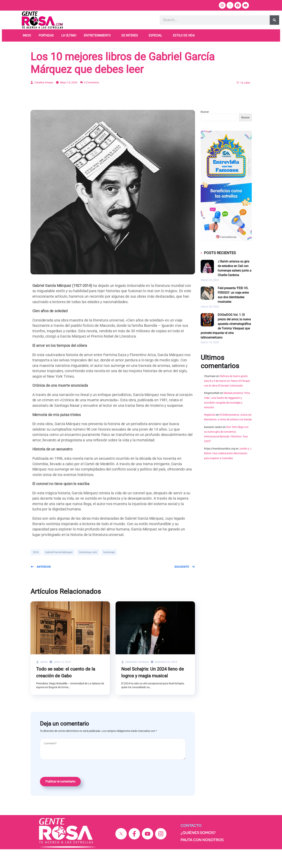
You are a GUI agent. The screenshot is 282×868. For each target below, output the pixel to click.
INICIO (27, 35)
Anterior (41, 585)
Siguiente (185, 585)
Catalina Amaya (42, 101)
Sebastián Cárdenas (135, 681)
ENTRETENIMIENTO (97, 35)
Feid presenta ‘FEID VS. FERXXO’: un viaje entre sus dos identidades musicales (233, 314)
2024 (36, 571)
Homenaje (39, 53)
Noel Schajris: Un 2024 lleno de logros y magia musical (153, 691)
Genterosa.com (88, 571)
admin (42, 681)
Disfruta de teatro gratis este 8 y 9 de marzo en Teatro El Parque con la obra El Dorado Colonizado (227, 400)
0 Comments (90, 101)
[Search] (274, 20)
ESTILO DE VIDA (184, 35)
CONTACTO (191, 844)
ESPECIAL (155, 35)
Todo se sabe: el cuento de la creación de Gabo (66, 691)
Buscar (205, 130)
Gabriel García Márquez (59, 571)
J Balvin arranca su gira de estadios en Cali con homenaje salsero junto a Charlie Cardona (235, 287)
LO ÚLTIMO (69, 35)
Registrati (210, 433)
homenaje (109, 571)
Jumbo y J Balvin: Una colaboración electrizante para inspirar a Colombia (228, 472)
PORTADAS (46, 35)
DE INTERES (130, 35)
